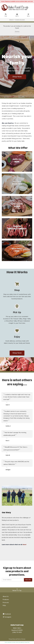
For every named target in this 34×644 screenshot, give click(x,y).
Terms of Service (21, 639)
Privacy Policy (12, 639)
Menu (28, 15)
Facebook (7, 614)
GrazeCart (27, 642)
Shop (6, 15)
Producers (6, 600)
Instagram (7, 617)
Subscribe (28, 580)
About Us (6, 597)
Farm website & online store (12, 642)
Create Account (20, 20)
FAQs (4, 606)
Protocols (6, 603)
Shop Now (17, 77)
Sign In (17, 15)
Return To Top (17, 590)
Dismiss (17, 32)
